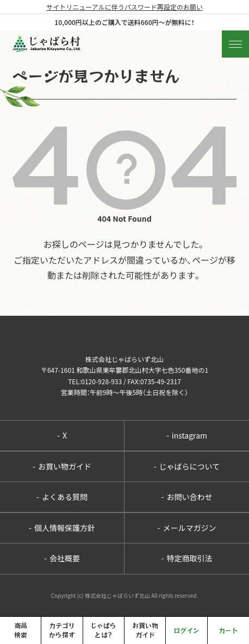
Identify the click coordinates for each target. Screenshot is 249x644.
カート (228, 630)
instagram (187, 435)
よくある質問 (62, 497)
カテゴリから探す (62, 630)
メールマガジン (187, 528)
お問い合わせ (187, 497)
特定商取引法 (187, 558)
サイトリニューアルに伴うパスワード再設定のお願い (124, 7)
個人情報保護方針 (62, 528)
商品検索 (21, 630)
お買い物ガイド (62, 466)
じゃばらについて (187, 466)
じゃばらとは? (103, 630)
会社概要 (62, 558)
